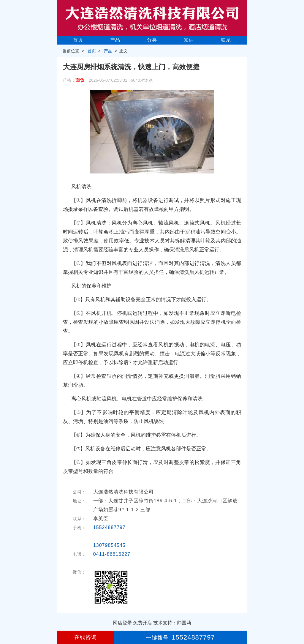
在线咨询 (85, 637)
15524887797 (109, 527)
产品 (115, 40)
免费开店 (142, 623)
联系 (226, 40)
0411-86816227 (112, 554)
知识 (189, 40)
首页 (78, 40)
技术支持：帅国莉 (172, 623)
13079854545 (109, 545)
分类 (152, 40)
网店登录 (122, 623)
